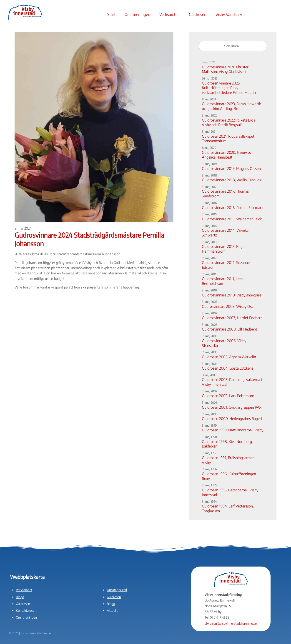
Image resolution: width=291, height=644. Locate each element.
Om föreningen (137, 14)
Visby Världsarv (229, 14)
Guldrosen (198, 14)
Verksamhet (170, 14)
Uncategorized (117, 590)
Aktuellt (112, 610)
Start (111, 14)
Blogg (20, 597)
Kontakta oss (25, 610)
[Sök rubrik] (233, 46)
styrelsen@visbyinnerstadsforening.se (231, 623)
